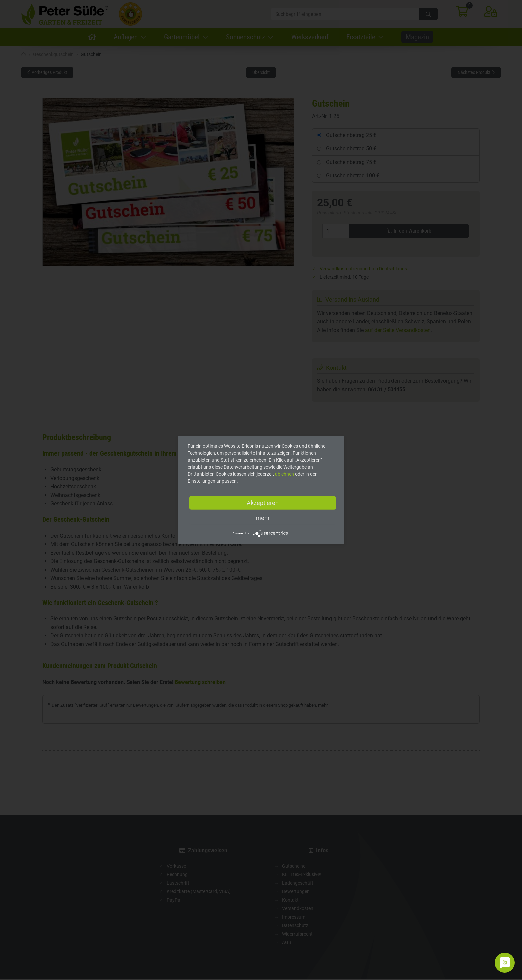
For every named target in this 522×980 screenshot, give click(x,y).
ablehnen (284, 474)
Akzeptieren (263, 503)
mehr (263, 518)
